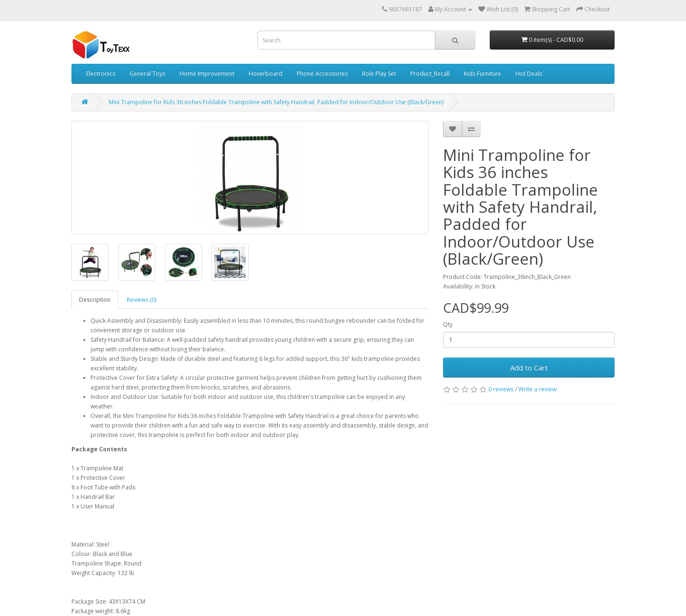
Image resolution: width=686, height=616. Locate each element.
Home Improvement (207, 74)
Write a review (537, 389)
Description (95, 300)
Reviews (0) (141, 300)
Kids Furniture (483, 74)
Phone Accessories (322, 74)
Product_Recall (430, 74)
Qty (448, 324)
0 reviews (501, 389)
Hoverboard (266, 74)
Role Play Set (379, 74)
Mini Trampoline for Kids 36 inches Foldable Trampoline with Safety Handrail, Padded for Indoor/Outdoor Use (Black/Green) (276, 102)
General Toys (147, 74)
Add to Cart (529, 368)
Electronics (101, 74)
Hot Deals (529, 74)
